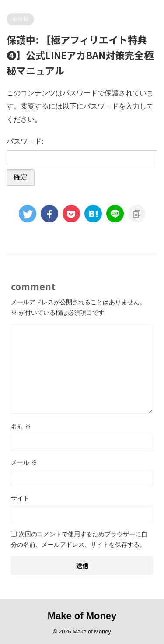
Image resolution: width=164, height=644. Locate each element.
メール (24, 462)
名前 (21, 426)
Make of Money (82, 616)
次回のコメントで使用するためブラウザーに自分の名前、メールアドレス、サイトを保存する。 (79, 539)
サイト (20, 498)
